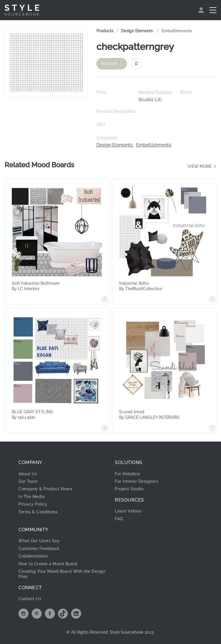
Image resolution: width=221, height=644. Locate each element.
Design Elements (138, 31)
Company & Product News (45, 489)
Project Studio (129, 489)
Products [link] (105, 31)
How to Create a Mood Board (48, 564)
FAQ (119, 519)
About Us (28, 474)
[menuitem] (202, 10)
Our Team (28, 481)
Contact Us (30, 599)
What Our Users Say (39, 541)
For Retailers (128, 474)
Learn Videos (128, 511)
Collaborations (33, 556)
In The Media (32, 497)
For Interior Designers (137, 481)
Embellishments (177, 31)
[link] (138, 31)
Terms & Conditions (38, 512)
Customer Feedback (39, 549)
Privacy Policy (33, 504)
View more (202, 166)
